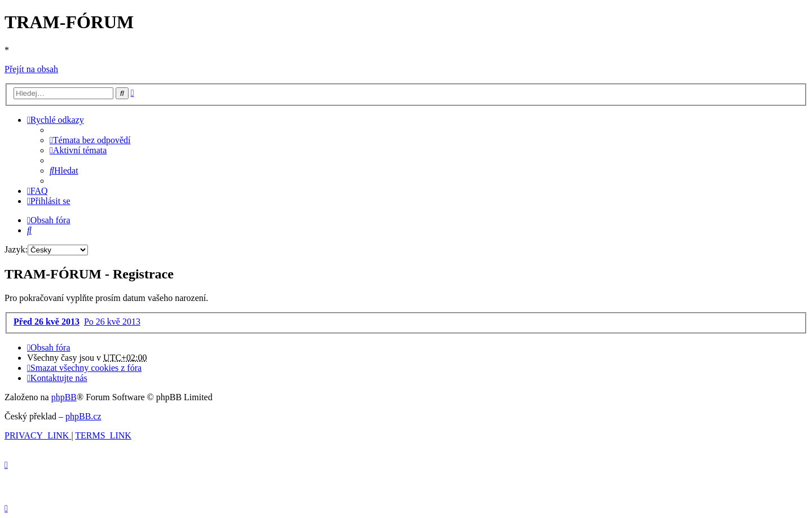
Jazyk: (16, 249)
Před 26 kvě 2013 (47, 322)
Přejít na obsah (31, 69)
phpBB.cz (83, 416)
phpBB (64, 397)
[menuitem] (90, 140)
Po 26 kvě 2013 (112, 322)
